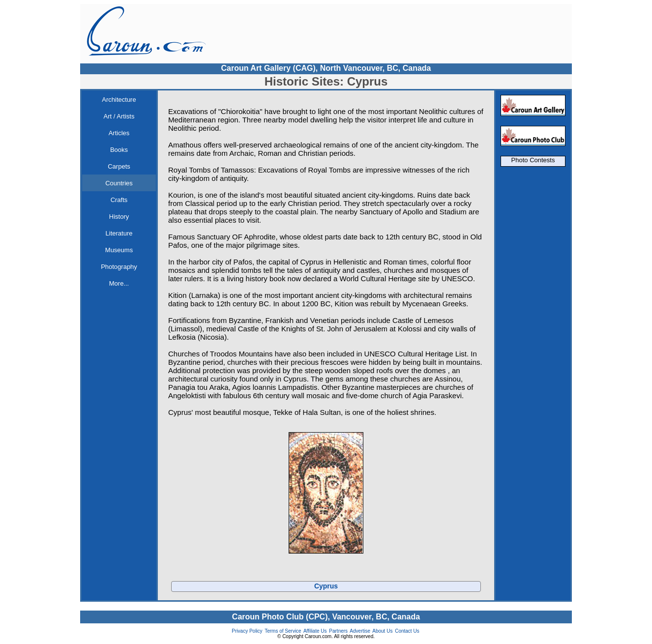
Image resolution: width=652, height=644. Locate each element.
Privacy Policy (247, 631)
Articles (119, 133)
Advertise (360, 631)
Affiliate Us (315, 631)
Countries (119, 183)
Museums (119, 250)
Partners (338, 631)
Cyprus (326, 586)
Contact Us (407, 631)
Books (119, 150)
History (119, 217)
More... (119, 283)
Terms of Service (283, 631)
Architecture (119, 100)
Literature (119, 233)
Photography (119, 267)
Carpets (119, 166)
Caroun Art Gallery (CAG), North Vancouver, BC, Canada (326, 68)
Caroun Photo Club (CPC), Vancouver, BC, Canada (326, 617)
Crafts (119, 200)
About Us (382, 631)
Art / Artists (119, 116)
